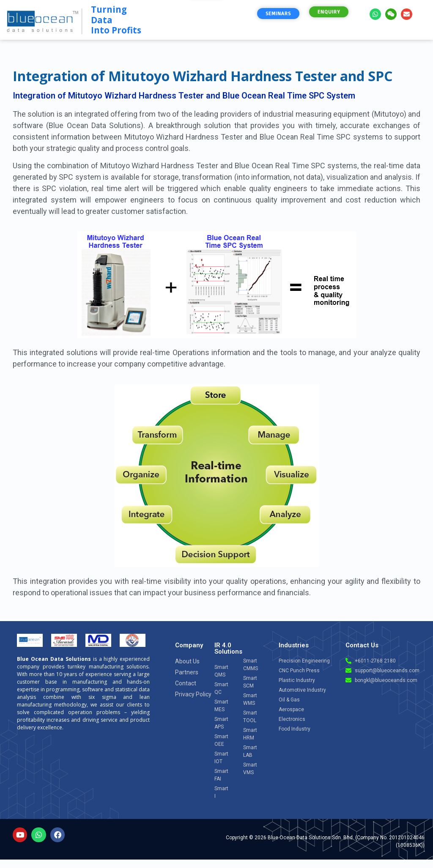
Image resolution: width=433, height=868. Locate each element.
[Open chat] (404, 788)
